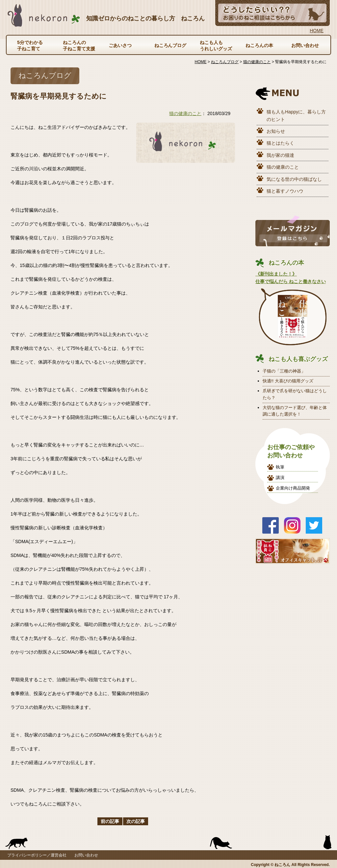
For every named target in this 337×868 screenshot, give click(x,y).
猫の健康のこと (185, 113)
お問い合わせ (305, 45)
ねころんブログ (170, 45)
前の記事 (110, 821)
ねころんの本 (259, 45)
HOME (317, 31)
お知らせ (276, 131)
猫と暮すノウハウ (285, 191)
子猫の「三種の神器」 (284, 371)
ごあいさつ (120, 45)
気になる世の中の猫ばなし (294, 179)
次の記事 (136, 821)
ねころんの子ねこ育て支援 (79, 45)
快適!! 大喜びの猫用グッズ (288, 381)
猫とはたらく (280, 143)
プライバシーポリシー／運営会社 (37, 855)
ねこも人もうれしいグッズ (216, 45)
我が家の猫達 (280, 155)
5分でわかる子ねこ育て (30, 45)
